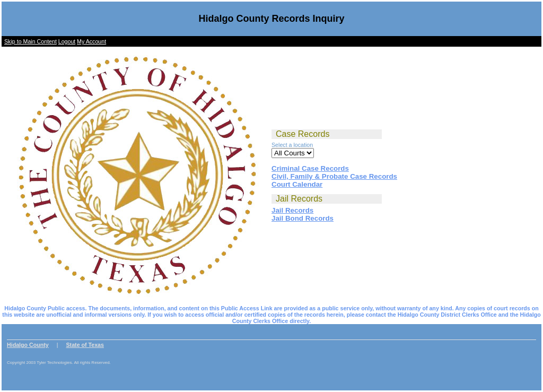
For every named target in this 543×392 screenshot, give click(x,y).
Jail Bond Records (303, 218)
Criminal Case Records (310, 168)
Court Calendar (297, 184)
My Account (91, 41)
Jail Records (292, 210)
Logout (67, 41)
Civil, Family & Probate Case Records (334, 176)
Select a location (292, 145)
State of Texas (85, 345)
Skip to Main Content (30, 41)
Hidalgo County (28, 345)
